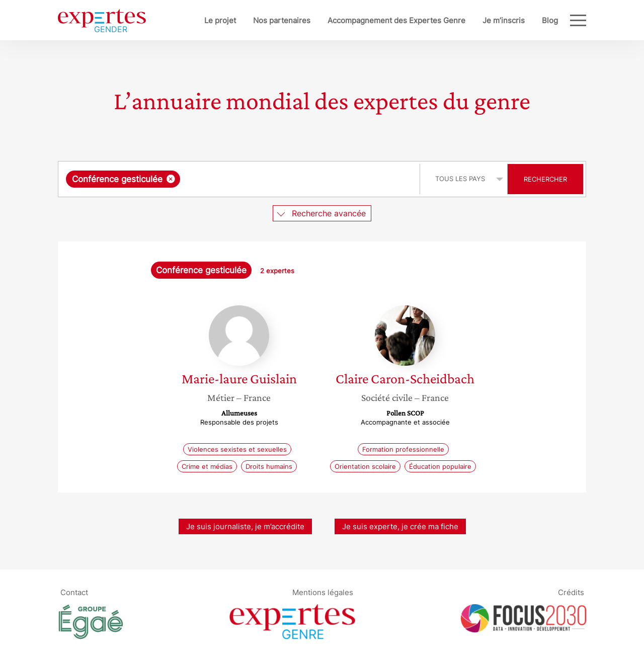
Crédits (571, 592)
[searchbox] (286, 179)
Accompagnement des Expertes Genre (396, 20)
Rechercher (545, 179)
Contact (74, 592)
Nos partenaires (282, 20)
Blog (550, 20)
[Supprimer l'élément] (171, 179)
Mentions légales (323, 592)
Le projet (220, 20)
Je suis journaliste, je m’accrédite (245, 526)
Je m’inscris (504, 20)
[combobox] (240, 179)
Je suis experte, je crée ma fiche (400, 526)
